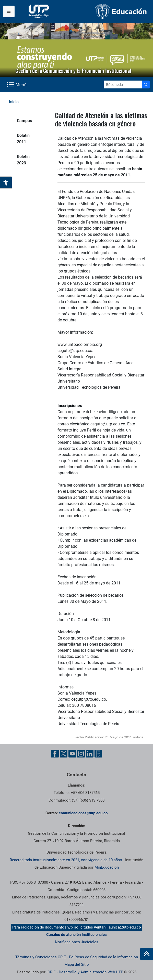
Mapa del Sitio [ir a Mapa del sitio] (77, 964)
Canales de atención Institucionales (76, 935)
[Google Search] (123, 84)
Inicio (14, 102)
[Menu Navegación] (17, 85)
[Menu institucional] (9, 11)
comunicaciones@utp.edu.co (83, 813)
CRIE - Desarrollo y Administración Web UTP (85, 972)
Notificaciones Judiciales (77, 942)
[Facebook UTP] (55, 754)
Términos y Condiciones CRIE (41, 957)
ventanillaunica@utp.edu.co (117, 927)
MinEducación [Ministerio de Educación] (107, 867)
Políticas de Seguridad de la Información (103, 957)
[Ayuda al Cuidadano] (98, 754)
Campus (24, 121)
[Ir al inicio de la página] (147, 954)
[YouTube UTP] (72, 754)
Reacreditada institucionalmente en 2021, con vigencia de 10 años (66, 860)
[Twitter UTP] (64, 754)
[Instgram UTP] (81, 754)
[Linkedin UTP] (90, 754)
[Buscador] (146, 84)
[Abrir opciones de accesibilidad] (6, 183)
